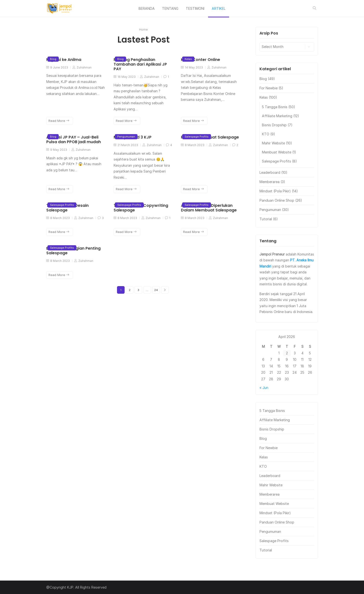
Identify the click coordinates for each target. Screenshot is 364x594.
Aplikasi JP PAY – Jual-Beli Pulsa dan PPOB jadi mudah (74, 140)
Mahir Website (273, 143)
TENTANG (170, 8)
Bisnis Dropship (274, 125)
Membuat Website (277, 152)
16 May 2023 (125, 77)
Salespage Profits (197, 137)
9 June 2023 (57, 67)
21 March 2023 (126, 145)
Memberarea (270, 182)
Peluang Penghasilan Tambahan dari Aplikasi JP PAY (140, 64)
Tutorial (266, 219)
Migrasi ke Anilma (64, 60)
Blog (53, 59)
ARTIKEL (219, 8)
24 (156, 290)
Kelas (188, 59)
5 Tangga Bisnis (275, 107)
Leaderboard (270, 172)
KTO (266, 134)
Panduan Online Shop (277, 200)
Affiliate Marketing (277, 116)
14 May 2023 (192, 67)
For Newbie (269, 88)
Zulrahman (82, 67)
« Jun (264, 388)
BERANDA (147, 8)
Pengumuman (126, 137)
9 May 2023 (57, 150)
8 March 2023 (193, 145)
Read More (59, 121)
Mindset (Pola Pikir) (275, 191)
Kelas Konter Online (200, 60)
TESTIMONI (195, 8)
